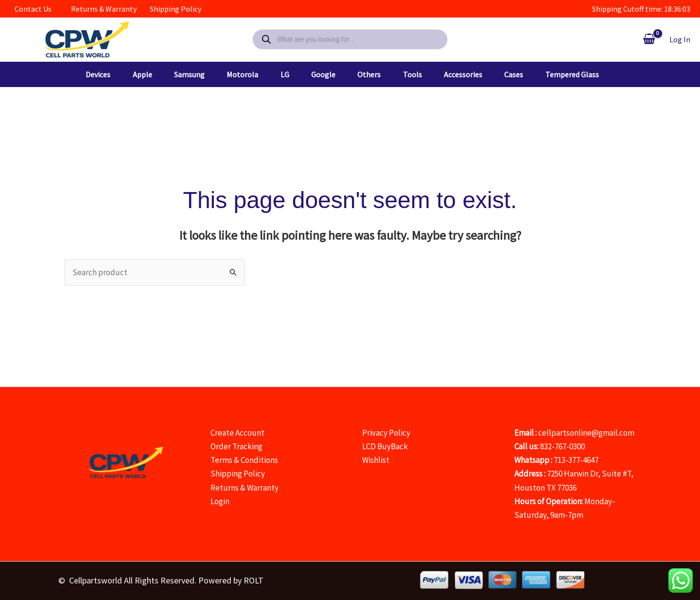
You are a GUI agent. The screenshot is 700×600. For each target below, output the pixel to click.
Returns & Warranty (245, 488)
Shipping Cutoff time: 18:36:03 (641, 9)
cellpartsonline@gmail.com (586, 433)
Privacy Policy (386, 433)
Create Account (237, 433)
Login (220, 501)
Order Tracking (236, 446)
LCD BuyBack (385, 446)
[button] (99, 74)
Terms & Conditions (244, 460)
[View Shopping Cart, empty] (649, 39)
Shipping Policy (238, 474)
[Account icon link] (680, 39)
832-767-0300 (562, 446)
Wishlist (376, 460)
